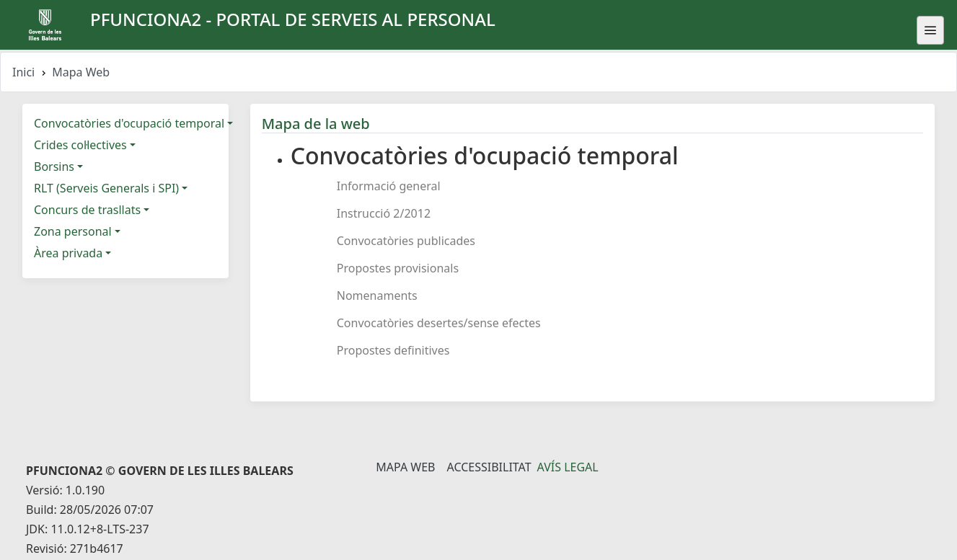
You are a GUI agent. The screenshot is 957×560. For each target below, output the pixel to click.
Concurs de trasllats (87, 210)
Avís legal (568, 467)
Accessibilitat (489, 467)
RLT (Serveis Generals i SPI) (106, 188)
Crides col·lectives (80, 145)
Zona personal (73, 231)
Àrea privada (68, 253)
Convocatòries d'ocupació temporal (129, 123)
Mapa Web (405, 467)
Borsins (54, 166)
